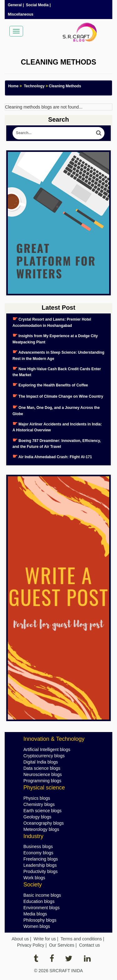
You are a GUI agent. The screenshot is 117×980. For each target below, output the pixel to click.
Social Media (37, 5)
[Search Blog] (58, 133)
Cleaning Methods (65, 86)
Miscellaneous (21, 14)
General (15, 5)
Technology (34, 86)
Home (13, 86)
